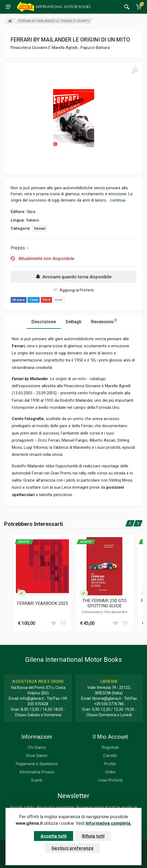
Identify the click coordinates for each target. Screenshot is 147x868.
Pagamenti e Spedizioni (37, 764)
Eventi (37, 780)
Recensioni (104, 321)
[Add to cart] (63, 623)
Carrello (110, 756)
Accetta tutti (54, 836)
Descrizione (44, 322)
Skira (31, 212)
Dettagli (73, 322)
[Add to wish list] (53, 623)
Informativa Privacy (37, 772)
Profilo (110, 764)
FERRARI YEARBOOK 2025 (43, 603)
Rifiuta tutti (93, 836)
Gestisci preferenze (73, 848)
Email (59, 300)
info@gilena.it (32, 698)
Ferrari (40, 228)
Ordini (110, 772)
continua (118, 200)
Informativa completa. (109, 823)
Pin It (46, 300)
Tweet (34, 300)
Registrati (110, 747)
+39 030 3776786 (109, 704)
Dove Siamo (37, 756)
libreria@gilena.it (107, 698)
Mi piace (19, 300)
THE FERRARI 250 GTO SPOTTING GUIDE (104, 603)
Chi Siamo (37, 747)
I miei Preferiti (110, 780)
